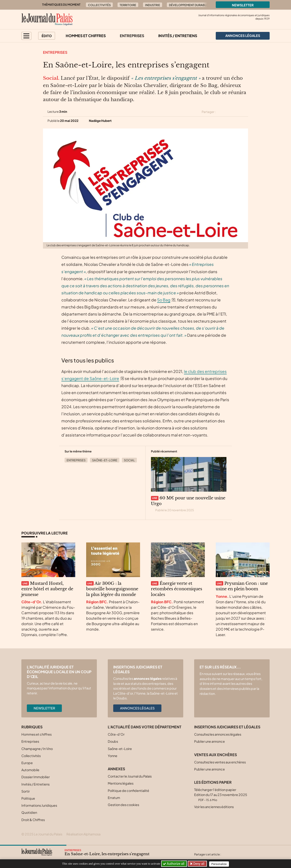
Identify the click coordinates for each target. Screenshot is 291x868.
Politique (28, 798)
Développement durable (188, 5)
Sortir (26, 791)
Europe (27, 763)
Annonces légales (137, 708)
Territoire (128, 5)
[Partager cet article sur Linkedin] (237, 112)
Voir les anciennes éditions (214, 807)
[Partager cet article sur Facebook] (229, 112)
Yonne (113, 756)
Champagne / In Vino (37, 749)
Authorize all (174, 864)
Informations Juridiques (39, 805)
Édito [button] (47, 36)
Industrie (153, 5)
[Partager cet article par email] (245, 112)
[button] (26, 36)
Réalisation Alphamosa (83, 834)
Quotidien (29, 812)
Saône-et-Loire (105, 460)
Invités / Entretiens (178, 36)
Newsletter (243, 5)
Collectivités (99, 5)
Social (129, 460)
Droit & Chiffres (33, 820)
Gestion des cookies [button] (123, 805)
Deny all (199, 864)
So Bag (164, 300)
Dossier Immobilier (36, 777)
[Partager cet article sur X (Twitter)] (221, 112)
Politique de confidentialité (128, 791)
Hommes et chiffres (86, 36)
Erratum (114, 798)
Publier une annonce (209, 741)
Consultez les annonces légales (218, 734)
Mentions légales (121, 783)
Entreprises (132, 36)
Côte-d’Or (116, 734)
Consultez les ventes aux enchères (220, 762)
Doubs (113, 741)
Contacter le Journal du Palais (130, 776)
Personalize (220, 864)
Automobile (30, 770)
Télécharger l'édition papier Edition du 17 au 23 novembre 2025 (221, 795)
